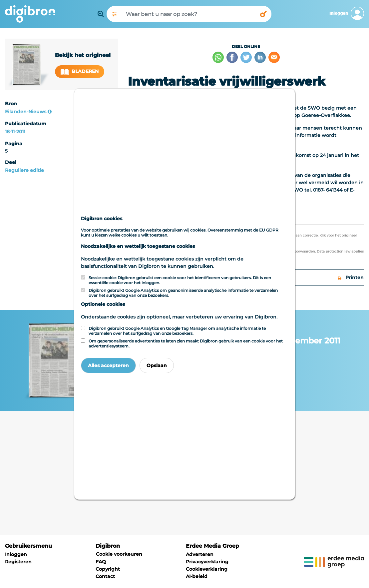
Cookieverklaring (207, 569)
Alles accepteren (108, 365)
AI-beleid (197, 576)
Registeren (18, 562)
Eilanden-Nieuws (26, 112)
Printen (351, 278)
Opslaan (157, 365)
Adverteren (200, 554)
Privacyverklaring (207, 562)
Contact (105, 576)
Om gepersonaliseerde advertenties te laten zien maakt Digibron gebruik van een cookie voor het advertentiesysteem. (186, 343)
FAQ (101, 562)
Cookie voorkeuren (119, 554)
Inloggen (16, 554)
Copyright (108, 569)
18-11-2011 (15, 132)
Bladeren (80, 71)
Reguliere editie (24, 170)
